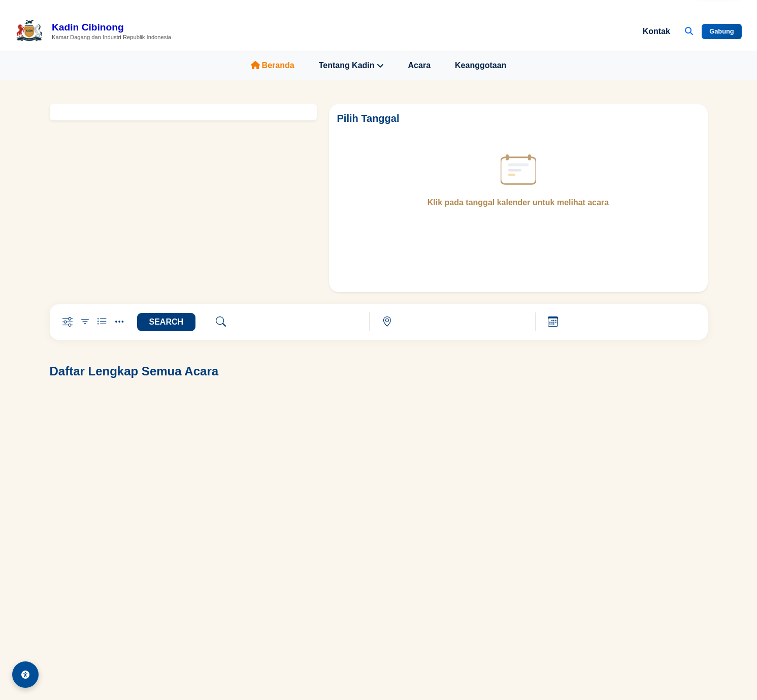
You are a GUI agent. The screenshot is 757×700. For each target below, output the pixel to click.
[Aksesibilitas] (25, 675)
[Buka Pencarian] (689, 31)
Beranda (273, 65)
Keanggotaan (481, 65)
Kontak (656, 31)
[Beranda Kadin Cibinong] (93, 31)
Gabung (721, 31)
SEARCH (167, 322)
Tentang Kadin (351, 66)
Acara (419, 65)
